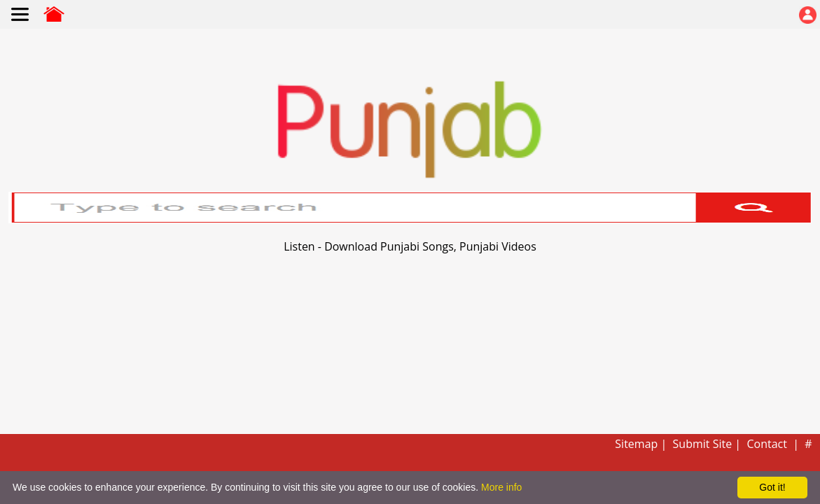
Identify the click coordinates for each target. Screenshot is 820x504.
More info (501, 487)
